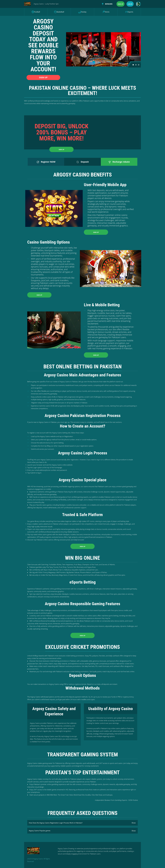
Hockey (82, 12)
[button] (133, 65)
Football (36, 12)
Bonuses (107, 4)
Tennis (106, 12)
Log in (130, 4)
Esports (129, 12)
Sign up (120, 4)
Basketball (59, 12)
